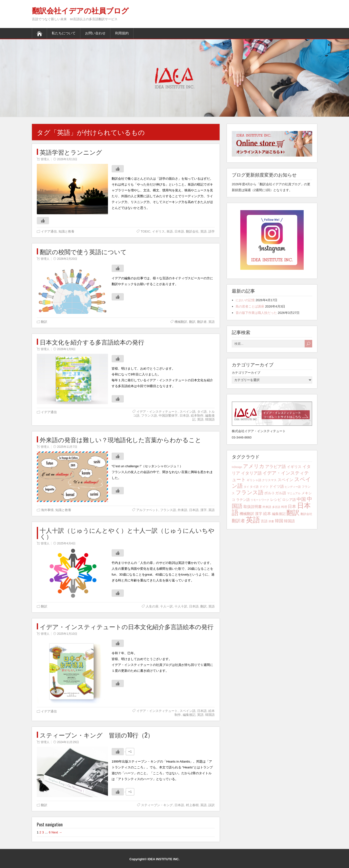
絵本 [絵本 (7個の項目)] (267, 513)
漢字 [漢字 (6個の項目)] (259, 514)
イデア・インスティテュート (157, 412)
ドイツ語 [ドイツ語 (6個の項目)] (277, 486)
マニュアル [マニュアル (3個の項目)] (294, 493)
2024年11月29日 (68, 742)
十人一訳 (166, 606)
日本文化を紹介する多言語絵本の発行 (92, 342)
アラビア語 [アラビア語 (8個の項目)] (276, 467)
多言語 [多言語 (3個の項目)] (276, 507)
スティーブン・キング (157, 805)
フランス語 (149, 415)
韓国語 (210, 419)
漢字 (204, 510)
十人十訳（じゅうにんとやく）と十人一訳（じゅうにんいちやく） (127, 533)
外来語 (182, 510)
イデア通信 (49, 231)
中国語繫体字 (168, 415)
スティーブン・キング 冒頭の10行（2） (97, 735)
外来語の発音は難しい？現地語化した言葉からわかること (121, 439)
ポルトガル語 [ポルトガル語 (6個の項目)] (275, 493)
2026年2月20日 (67, 259)
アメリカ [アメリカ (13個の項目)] (254, 466)
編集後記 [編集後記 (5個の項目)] (279, 514)
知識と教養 (66, 231)
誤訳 (212, 805)
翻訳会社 (192, 231)
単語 (170, 231)
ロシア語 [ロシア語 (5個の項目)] (289, 500)
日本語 (179, 231)
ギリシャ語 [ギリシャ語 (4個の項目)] (254, 480)
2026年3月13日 (67, 159)
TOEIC (145, 231)
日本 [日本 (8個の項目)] (292, 507)
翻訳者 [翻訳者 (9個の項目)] (238, 521)
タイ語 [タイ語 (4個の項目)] (254, 487)
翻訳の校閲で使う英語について (83, 251)
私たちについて (64, 33)
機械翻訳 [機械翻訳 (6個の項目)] (247, 514)
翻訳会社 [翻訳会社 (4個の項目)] (306, 514)
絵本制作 (197, 415)
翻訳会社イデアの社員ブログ (80, 11)
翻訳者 (202, 322)
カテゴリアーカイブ (246, 373)
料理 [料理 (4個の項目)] (284, 507)
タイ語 (202, 412)
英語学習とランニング (71, 152)
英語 (204, 231)
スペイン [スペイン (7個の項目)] (285, 480)
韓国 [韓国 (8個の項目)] (279, 521)
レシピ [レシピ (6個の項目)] (276, 499)
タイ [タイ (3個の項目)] (246, 487)
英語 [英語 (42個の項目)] (253, 520)
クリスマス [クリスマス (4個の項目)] (269, 480)
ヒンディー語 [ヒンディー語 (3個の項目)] (293, 487)
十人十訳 (181, 606)
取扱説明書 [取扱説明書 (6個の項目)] (253, 507)
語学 (212, 231)
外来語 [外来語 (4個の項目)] (267, 507)
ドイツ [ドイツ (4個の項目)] (264, 487)
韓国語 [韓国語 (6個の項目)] (289, 521)
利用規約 (122, 33)
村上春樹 (192, 805)
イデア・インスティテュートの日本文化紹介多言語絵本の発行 (127, 626)
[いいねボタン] (118, 169)
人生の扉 (152, 606)
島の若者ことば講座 (250, 306)
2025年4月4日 (66, 543)
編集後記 (189, 715)
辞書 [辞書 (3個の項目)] (271, 521)
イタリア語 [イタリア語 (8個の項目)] (251, 473)
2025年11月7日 (67, 447)
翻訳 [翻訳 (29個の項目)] (293, 513)
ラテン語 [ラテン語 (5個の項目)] (243, 500)
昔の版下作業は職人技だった (256, 313)
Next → (57, 832)
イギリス (158, 231)
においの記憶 (245, 300)
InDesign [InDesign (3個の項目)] (237, 467)
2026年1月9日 (66, 349)
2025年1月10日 (67, 634)
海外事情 (47, 510)
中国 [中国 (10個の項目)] (301, 499)
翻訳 (44, 322)
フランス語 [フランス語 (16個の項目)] (250, 492)
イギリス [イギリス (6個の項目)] (294, 467)
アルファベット (147, 510)
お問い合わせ (95, 33)
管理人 (45, 159)
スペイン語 (188, 412)
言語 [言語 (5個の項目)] (264, 521)
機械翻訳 (181, 322)
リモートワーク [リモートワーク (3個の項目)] (260, 500)
